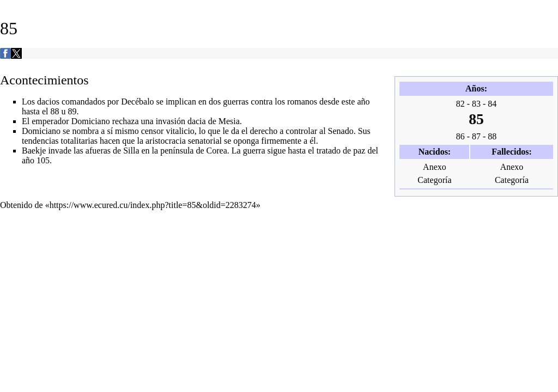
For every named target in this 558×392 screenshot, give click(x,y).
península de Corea (194, 151)
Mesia (229, 121)
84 (492, 104)
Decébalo (137, 102)
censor (153, 131)
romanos (302, 102)
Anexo (435, 167)
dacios (48, 102)
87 (476, 136)
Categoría (434, 180)
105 (43, 160)
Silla (131, 151)
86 (460, 136)
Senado (341, 131)
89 (72, 111)
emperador (50, 121)
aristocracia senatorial (184, 141)
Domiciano (91, 121)
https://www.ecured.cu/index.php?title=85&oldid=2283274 (153, 205)
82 (460, 104)
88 (492, 136)
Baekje (34, 151)
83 (476, 104)
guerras (236, 102)
